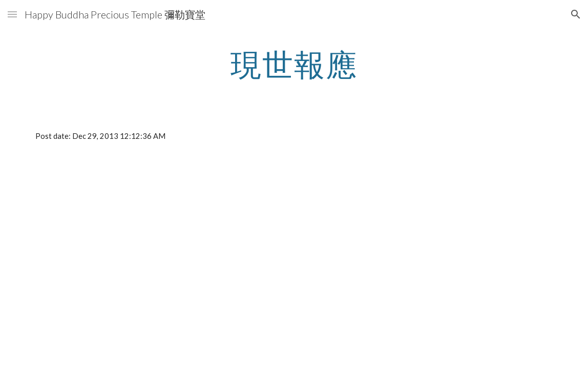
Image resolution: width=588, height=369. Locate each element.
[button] (12, 14)
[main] (294, 64)
